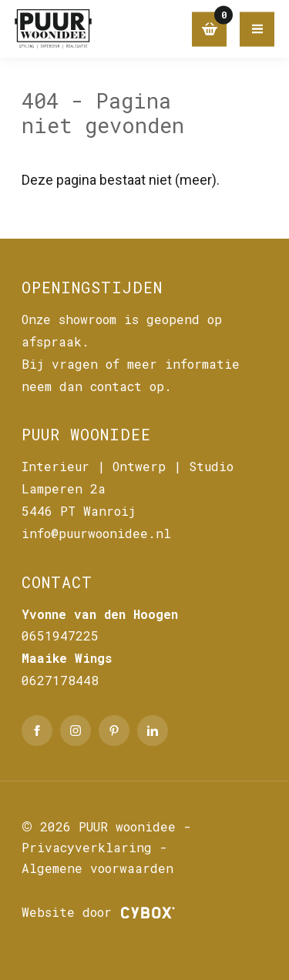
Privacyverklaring (87, 847)
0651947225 (60, 635)
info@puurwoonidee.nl (96, 533)
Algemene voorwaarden (97, 868)
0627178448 (60, 680)
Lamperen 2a (64, 488)
